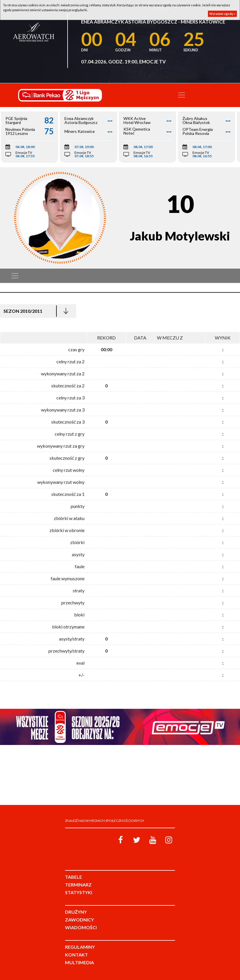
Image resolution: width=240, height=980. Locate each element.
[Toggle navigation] (182, 95)
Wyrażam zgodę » (222, 14)
